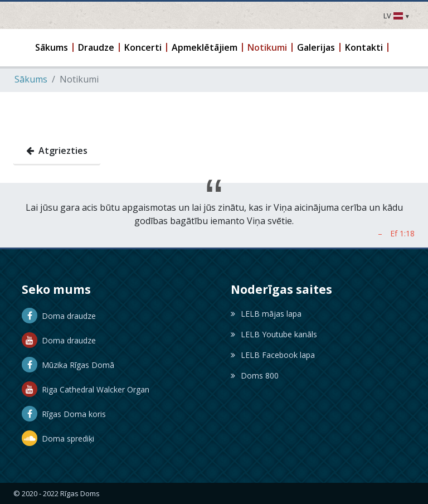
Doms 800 (255, 375)
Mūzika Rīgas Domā (68, 364)
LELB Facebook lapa (273, 354)
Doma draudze (59, 315)
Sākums (31, 79)
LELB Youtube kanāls (274, 334)
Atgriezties (57, 150)
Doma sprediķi (58, 438)
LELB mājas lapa (266, 313)
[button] (52, 47)
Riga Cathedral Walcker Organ (86, 389)
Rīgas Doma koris (64, 413)
